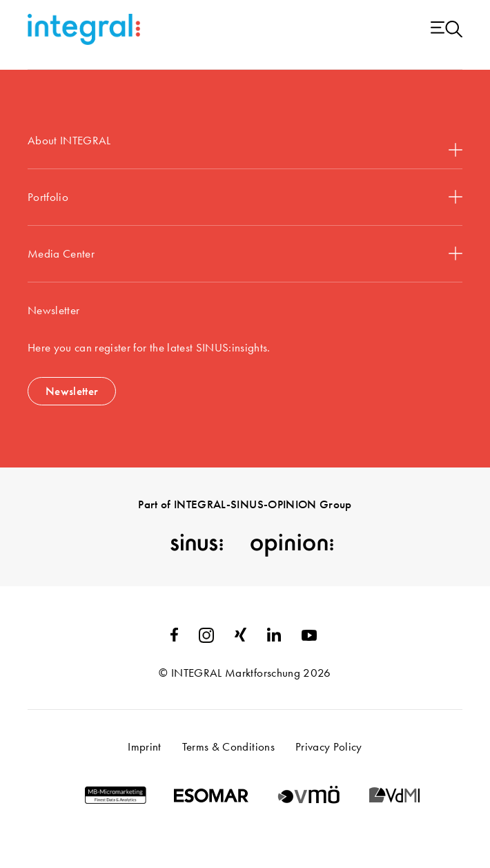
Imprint (144, 746)
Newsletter (72, 391)
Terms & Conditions (228, 746)
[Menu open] (447, 30)
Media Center (245, 253)
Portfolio (245, 197)
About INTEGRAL (245, 145)
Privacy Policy (329, 746)
